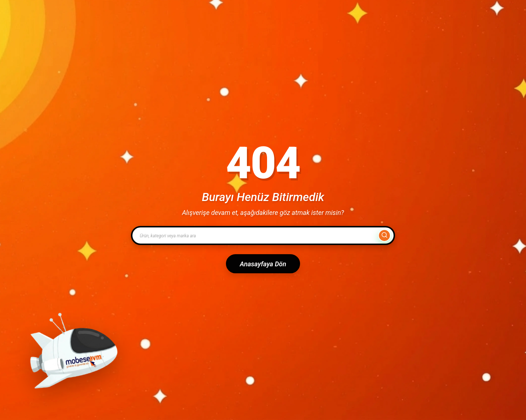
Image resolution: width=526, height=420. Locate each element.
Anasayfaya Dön (263, 264)
